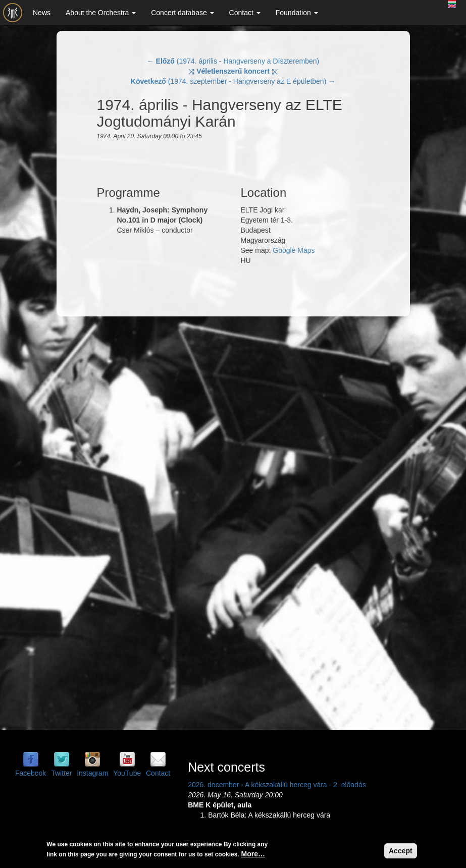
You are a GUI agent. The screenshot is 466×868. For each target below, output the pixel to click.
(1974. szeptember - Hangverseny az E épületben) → (233, 81)
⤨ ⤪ (233, 71)
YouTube (127, 773)
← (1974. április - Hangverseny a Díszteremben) (233, 61)
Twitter (61, 773)
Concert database (182, 13)
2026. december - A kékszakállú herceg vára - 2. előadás (277, 785)
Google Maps (294, 250)
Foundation (297, 13)
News (42, 13)
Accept (401, 851)
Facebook (31, 773)
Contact (245, 13)
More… (253, 854)
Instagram (92, 773)
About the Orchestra (101, 13)
